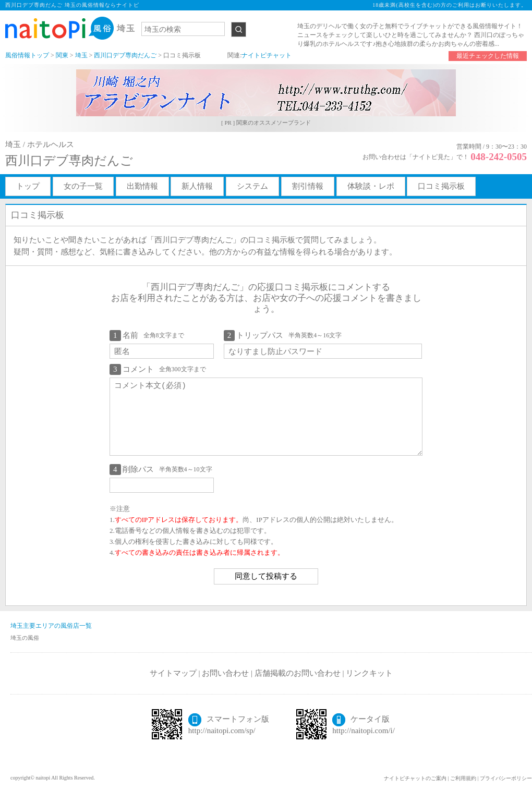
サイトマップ (173, 673)
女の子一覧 (83, 186)
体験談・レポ (371, 186)
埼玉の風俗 (25, 638)
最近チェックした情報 (488, 56)
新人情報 (197, 186)
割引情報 (308, 186)
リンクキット (369, 673)
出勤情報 (142, 186)
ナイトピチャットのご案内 (415, 778)
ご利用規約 (463, 778)
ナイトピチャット (267, 55)
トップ (28, 186)
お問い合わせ (225, 673)
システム (252, 186)
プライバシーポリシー (506, 778)
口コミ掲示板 (441, 186)
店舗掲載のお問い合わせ (298, 673)
